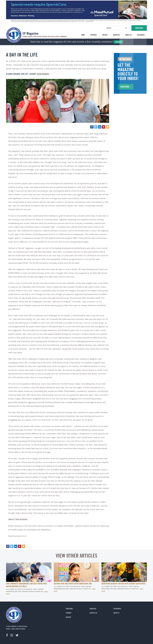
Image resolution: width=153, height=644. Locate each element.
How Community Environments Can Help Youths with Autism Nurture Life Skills (26, 585)
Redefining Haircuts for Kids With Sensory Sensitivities (124, 584)
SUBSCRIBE (139, 28)
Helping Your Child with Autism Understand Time (73, 584)
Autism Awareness (43, 74)
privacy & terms (10, 629)
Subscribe (118, 42)
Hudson (23, 629)
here (24, 536)
